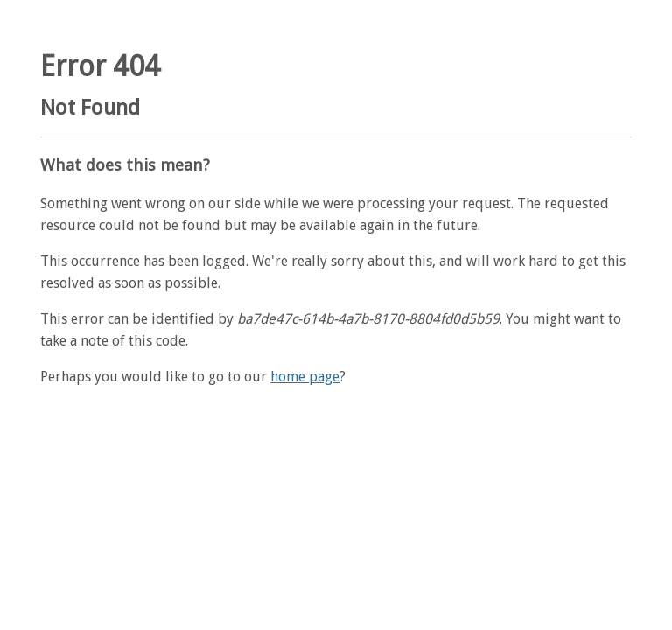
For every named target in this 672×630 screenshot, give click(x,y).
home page (305, 377)
